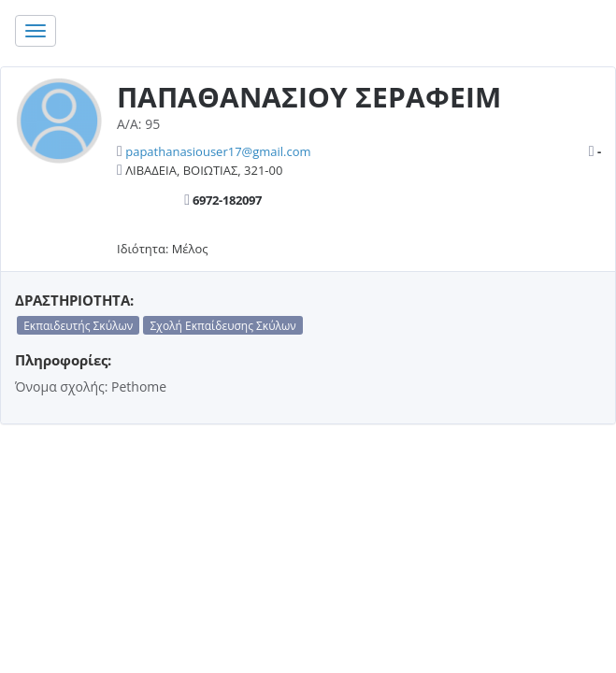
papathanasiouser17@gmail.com (218, 151)
